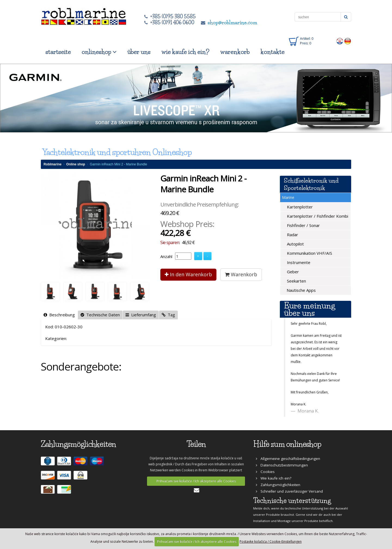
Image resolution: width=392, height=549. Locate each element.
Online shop (76, 164)
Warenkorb (241, 274)
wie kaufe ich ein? (185, 52)
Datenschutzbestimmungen (282, 465)
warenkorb (235, 52)
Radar (292, 235)
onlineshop (99, 52)
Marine (288, 197)
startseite (58, 52)
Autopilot (295, 244)
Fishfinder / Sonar (303, 225)
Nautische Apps (301, 290)
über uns (139, 52)
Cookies (265, 472)
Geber (292, 272)
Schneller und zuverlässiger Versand (289, 491)
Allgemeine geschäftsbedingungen (288, 459)
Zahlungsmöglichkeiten (278, 485)
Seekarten (296, 281)
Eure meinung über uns (310, 309)
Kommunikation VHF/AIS (309, 253)
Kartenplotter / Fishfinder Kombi (317, 216)
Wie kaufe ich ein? (274, 478)
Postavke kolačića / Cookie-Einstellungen (271, 542)
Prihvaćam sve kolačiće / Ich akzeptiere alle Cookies (196, 481)
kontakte (272, 52)
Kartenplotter (299, 207)
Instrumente (298, 262)
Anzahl (166, 256)
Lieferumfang (141, 315)
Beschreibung (59, 315)
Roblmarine (53, 164)
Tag (168, 315)
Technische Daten (100, 315)
